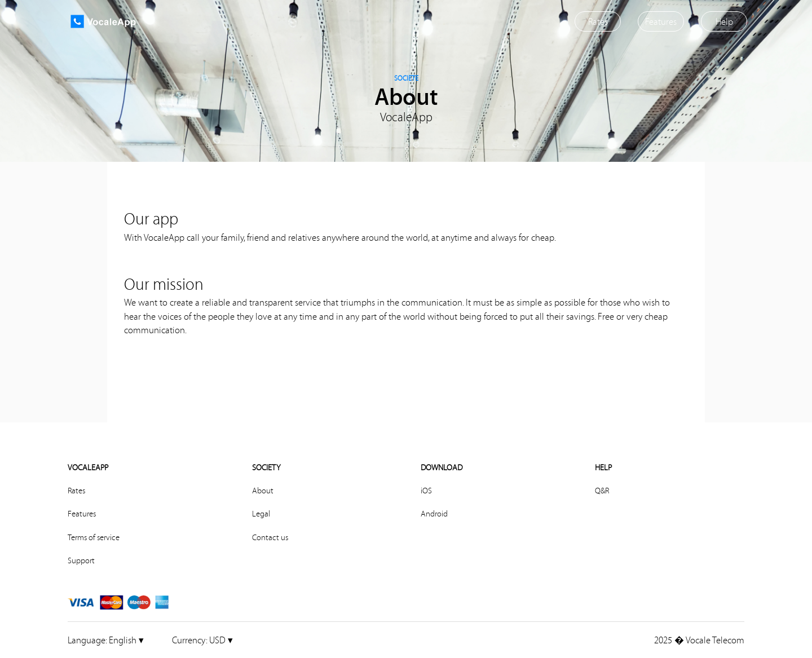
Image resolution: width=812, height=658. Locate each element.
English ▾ (106, 640)
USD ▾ (202, 640)
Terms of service (94, 537)
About (263, 491)
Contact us (270, 537)
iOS (426, 491)
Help (724, 21)
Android (434, 514)
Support (81, 560)
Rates (598, 21)
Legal (261, 514)
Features (661, 21)
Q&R (602, 491)
